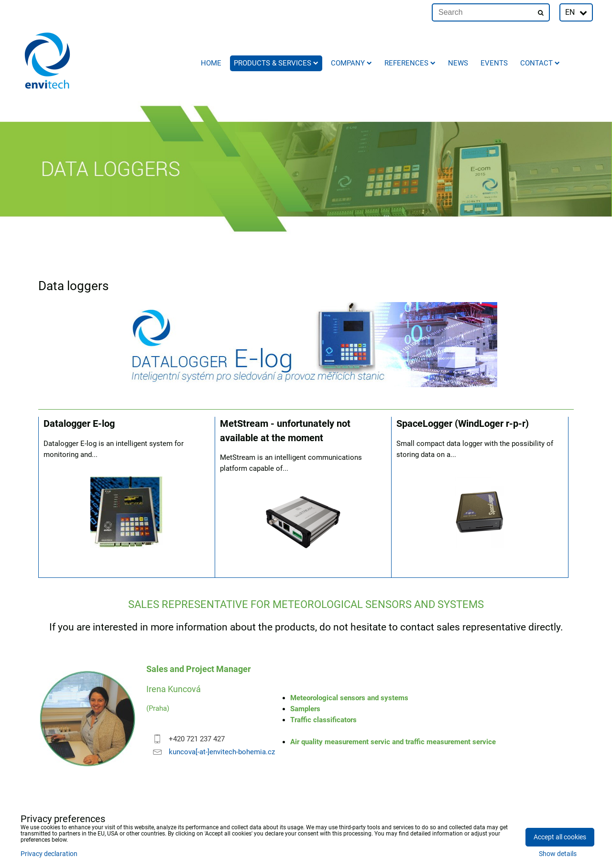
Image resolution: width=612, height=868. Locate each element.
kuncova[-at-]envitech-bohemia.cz (222, 752)
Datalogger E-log (79, 424)
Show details (558, 854)
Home (211, 63)
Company (351, 63)
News (458, 63)
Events (494, 63)
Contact (540, 63)
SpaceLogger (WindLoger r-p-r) (463, 424)
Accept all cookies (560, 837)
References (410, 63)
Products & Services (276, 63)
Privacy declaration (49, 854)
